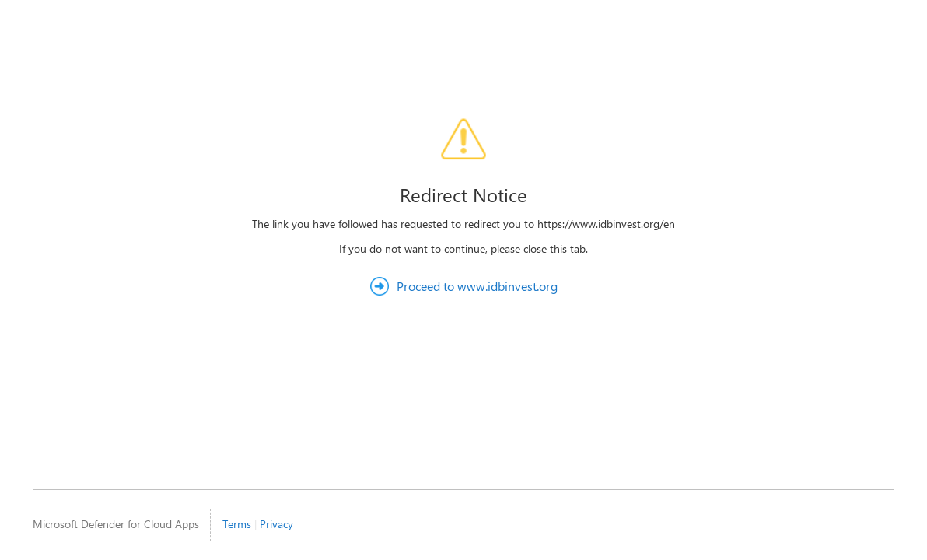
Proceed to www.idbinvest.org (477, 286)
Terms (237, 524)
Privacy (276, 524)
